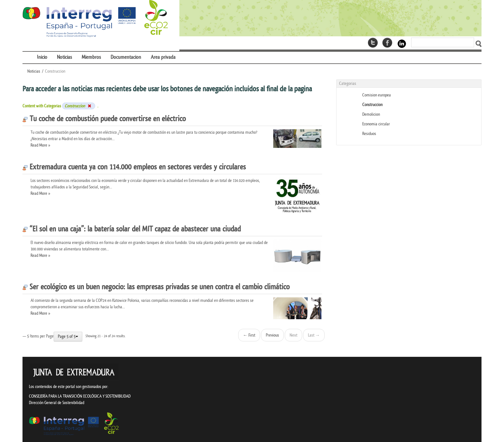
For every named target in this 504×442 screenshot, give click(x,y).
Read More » (40, 145)
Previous (272, 335)
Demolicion (371, 114)
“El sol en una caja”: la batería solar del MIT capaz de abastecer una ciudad (132, 229)
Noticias (34, 71)
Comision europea (377, 95)
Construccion (372, 105)
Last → (314, 335)
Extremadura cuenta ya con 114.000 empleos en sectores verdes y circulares (134, 167)
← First (249, 335)
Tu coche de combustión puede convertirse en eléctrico (104, 119)
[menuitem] (27, 53)
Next (293, 335)
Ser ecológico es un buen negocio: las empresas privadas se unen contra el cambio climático (156, 287)
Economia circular (376, 124)
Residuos (369, 134)
